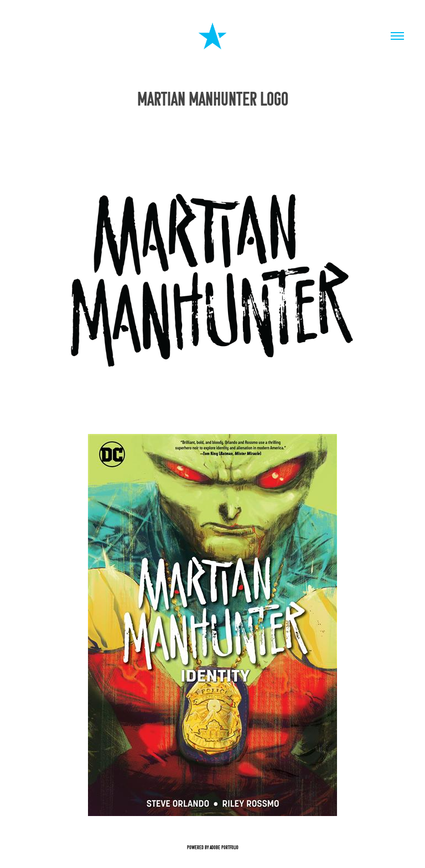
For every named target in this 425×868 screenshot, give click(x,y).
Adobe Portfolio (224, 847)
